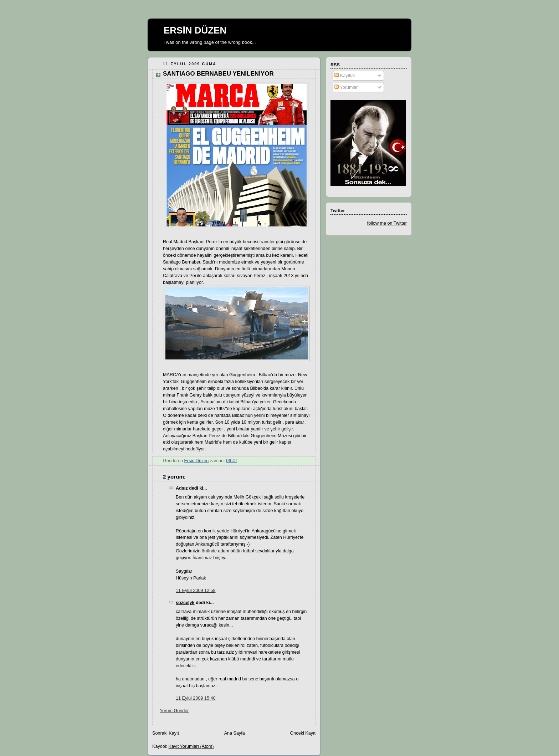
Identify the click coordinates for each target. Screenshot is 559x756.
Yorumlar (346, 87)
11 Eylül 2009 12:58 (196, 591)
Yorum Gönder (174, 711)
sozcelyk (185, 603)
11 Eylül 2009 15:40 (196, 698)
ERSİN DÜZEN (195, 30)
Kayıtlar (345, 76)
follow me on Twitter (387, 223)
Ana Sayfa (235, 733)
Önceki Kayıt (303, 733)
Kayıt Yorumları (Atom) (191, 746)
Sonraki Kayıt (166, 733)
